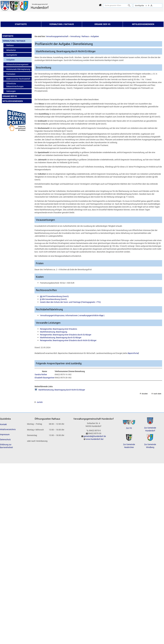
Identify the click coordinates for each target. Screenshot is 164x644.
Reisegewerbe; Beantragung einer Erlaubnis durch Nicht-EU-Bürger (68, 377)
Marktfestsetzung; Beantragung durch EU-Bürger (61, 374)
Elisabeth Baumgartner (44, 414)
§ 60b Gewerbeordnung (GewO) (53, 336)
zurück (39, 439)
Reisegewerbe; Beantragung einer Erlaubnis (58, 366)
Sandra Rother (41, 411)
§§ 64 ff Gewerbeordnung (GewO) (54, 333)
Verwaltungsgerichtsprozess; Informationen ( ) (72, 352)
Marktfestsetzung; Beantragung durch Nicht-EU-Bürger (62, 426)
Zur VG (129, 465)
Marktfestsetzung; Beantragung (54, 369)
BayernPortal (133, 390)
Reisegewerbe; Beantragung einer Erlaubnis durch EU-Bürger (66, 371)
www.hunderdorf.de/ (95, 476)
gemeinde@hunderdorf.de (95, 473)
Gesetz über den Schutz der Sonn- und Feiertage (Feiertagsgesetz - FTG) (70, 339)
